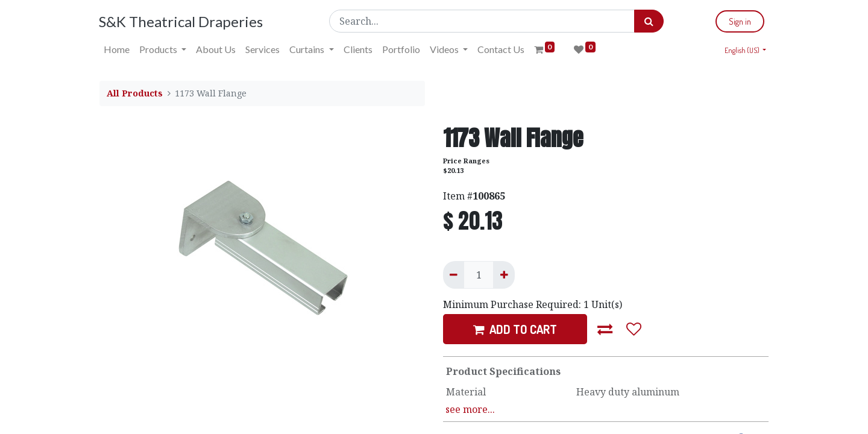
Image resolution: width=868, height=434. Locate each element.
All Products (135, 93)
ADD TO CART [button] (515, 329)
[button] (605, 329)
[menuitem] (117, 49)
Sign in (739, 21)
